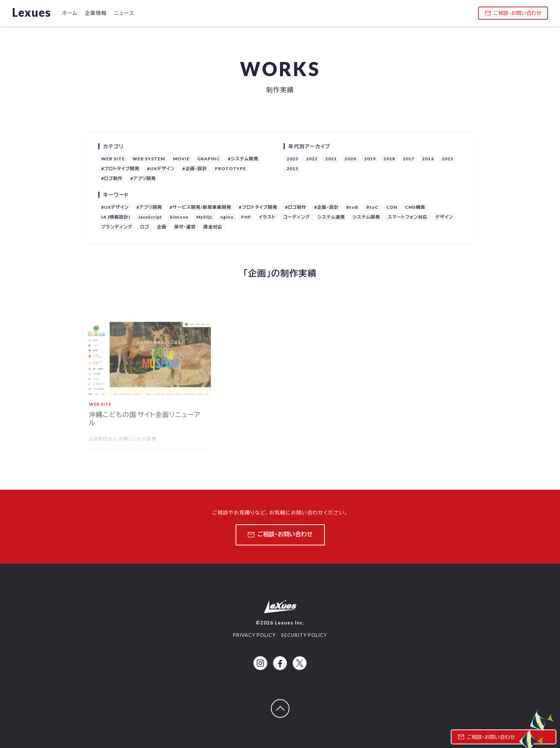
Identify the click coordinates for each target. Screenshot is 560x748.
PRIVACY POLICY (255, 635)
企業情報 (96, 13)
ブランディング (117, 227)
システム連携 (331, 217)
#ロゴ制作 (112, 178)
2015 (447, 159)
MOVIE (181, 159)
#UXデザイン (161, 169)
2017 (409, 159)
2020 (350, 159)
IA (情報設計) (116, 217)
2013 (292, 169)
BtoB (352, 207)
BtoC (372, 207)
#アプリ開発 (143, 178)
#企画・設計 (195, 169)
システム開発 (366, 217)
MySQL (204, 217)
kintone (179, 217)
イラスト (267, 217)
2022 (312, 159)
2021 (331, 159)
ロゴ (145, 227)
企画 (162, 227)
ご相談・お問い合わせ (513, 13)
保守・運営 (185, 227)
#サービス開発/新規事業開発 (200, 207)
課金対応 (213, 227)
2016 (428, 159)
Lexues (31, 12)
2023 (292, 159)
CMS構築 (415, 207)
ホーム (70, 13)
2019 (370, 159)
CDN (392, 207)
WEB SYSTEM (149, 159)
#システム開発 (243, 159)
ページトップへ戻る (289, 704)
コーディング (297, 217)
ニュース (124, 13)
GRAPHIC (209, 159)
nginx (227, 217)
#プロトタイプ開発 (120, 169)
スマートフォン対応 (408, 217)
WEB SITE (113, 159)
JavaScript (150, 217)
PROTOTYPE (230, 169)
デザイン (444, 217)
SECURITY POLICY (304, 635)
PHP (246, 217)
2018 (389, 159)
